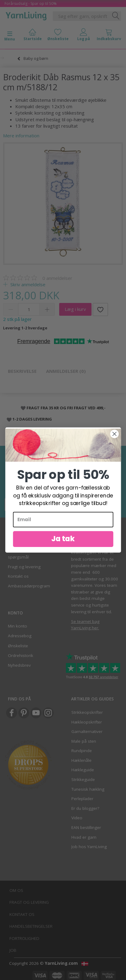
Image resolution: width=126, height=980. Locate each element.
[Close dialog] (114, 439)
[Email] (63, 524)
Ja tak (63, 543)
